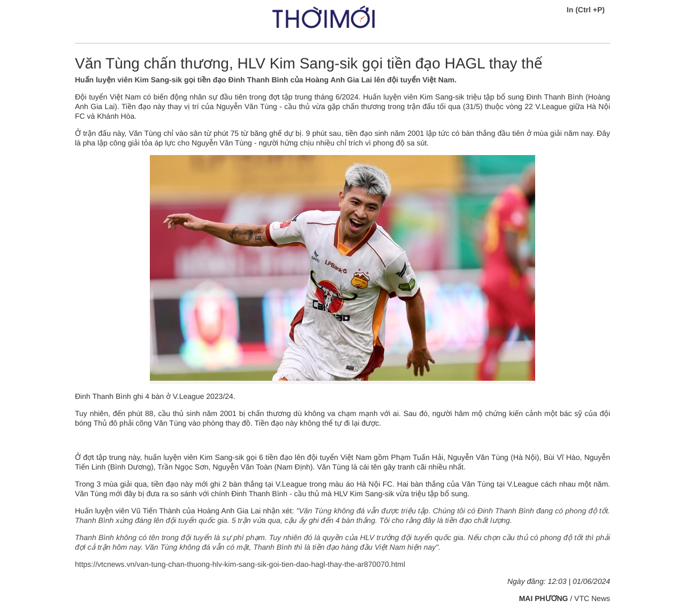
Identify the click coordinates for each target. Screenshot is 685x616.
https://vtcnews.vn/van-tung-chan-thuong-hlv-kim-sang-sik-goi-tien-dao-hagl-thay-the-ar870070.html (240, 564)
